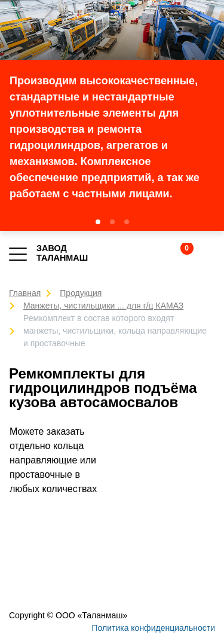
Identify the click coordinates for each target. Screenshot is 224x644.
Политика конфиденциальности (153, 628)
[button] (98, 222)
